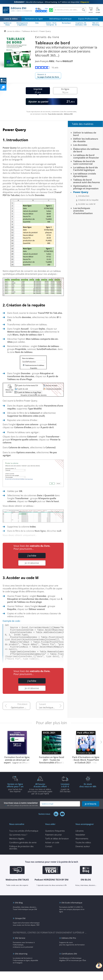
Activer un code (52, 851)
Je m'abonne (32, 563)
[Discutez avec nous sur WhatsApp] (51, 10)
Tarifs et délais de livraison (57, 847)
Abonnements (82, 847)
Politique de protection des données (21, 856)
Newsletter (80, 843)
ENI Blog (19, 911)
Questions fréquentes (55, 839)
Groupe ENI (20, 927)
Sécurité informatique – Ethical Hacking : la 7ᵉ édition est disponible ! (52, 2)
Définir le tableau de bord (85, 134)
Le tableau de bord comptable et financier (86, 156)
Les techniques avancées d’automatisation (51, 716)
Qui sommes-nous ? (18, 843)
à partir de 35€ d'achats (65, 796)
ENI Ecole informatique (72, 911)
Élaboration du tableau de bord (86, 150)
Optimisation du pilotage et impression (21, 716)
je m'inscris (91, 812)
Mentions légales (17, 847)
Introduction (84, 196)
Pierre (64, 61)
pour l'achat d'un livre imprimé (15, 796)
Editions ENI (17, 10)
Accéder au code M (87, 204)
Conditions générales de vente (23, 851)
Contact (49, 855)
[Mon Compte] (98, 10)
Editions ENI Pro (69, 947)
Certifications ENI (69, 962)
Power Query (81, 192)
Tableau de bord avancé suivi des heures (87, 181)
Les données (80, 145)
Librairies (80, 839)
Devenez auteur (83, 855)
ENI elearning (21, 962)
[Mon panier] (91, 10)
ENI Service (20, 947)
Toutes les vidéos (83, 851)
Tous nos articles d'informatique (24, 839)
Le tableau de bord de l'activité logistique (85, 169)
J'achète (32, 556)
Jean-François (45, 61)
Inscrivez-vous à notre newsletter (21, 812)
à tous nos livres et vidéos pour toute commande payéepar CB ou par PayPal (40, 797)
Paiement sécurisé (53, 843)
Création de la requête (88, 200)
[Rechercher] (83, 10)
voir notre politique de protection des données (22, 814)
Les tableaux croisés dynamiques (85, 175)
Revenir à (48, 76)
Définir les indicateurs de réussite (86, 140)
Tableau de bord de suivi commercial (84, 163)
